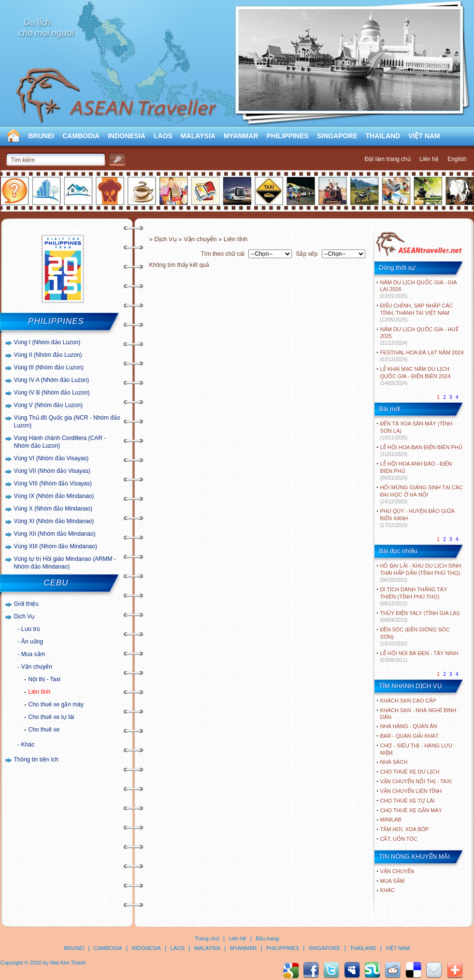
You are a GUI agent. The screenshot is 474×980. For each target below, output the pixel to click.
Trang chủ (207, 938)
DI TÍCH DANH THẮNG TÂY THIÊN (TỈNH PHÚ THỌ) (414, 596)
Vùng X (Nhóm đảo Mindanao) (53, 509)
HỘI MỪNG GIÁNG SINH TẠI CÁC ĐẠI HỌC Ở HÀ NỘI (422, 494)
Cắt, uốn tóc (399, 839)
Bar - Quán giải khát (409, 736)
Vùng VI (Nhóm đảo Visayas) (51, 458)
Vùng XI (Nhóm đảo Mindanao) (54, 521)
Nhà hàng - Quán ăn (409, 726)
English (457, 159)
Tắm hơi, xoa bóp (405, 829)
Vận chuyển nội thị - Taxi (416, 781)
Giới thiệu (26, 604)
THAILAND (383, 136)
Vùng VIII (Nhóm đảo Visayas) (53, 483)
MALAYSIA (198, 136)
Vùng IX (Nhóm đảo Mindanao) (54, 496)
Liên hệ (429, 159)
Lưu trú (31, 629)
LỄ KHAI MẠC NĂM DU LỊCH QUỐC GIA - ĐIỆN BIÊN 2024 (416, 376)
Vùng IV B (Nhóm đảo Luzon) (52, 393)
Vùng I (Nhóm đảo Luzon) (47, 342)
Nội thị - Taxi (44, 679)
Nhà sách (394, 762)
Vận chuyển (37, 667)
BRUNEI (42, 136)
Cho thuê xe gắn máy (56, 704)
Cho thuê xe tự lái (51, 717)
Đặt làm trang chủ (387, 159)
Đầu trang (267, 938)
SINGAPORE (337, 136)
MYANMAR (241, 136)
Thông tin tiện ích (36, 760)
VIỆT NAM (424, 136)
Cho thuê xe (44, 730)
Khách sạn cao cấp (408, 701)
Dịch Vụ (24, 616)
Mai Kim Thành (68, 963)
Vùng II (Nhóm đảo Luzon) (48, 355)
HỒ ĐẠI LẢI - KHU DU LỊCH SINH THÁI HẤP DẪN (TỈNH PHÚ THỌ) (421, 573)
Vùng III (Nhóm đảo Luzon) (49, 367)
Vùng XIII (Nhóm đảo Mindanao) (56, 546)
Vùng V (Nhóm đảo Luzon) (48, 405)
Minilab (391, 819)
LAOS (163, 136)
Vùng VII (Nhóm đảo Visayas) (52, 471)
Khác (28, 745)
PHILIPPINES (288, 136)
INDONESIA (127, 136)
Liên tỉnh (40, 692)
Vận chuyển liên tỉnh (411, 791)
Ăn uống (32, 642)
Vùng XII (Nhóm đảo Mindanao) (55, 534)
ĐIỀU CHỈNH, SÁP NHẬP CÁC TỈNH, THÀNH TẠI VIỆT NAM (417, 313)
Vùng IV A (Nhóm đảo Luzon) (52, 380)
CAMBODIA (81, 136)
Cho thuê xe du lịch (410, 772)
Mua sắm (33, 654)
